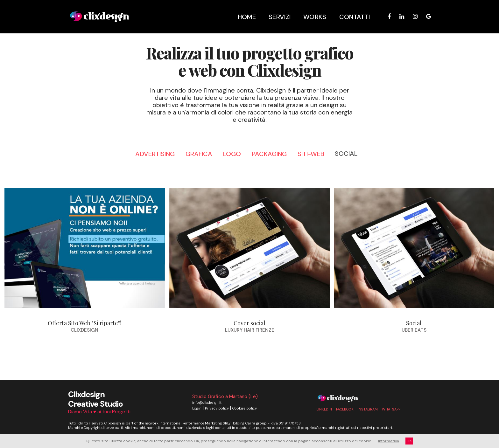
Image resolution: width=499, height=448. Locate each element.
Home (243, 10)
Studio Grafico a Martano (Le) (225, 396)
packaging (269, 154)
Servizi (275, 10)
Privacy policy (217, 408)
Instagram (368, 409)
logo (232, 154)
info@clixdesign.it (207, 403)
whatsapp (391, 409)
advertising (155, 154)
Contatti (350, 10)
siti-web (311, 154)
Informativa (389, 441)
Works (311, 10)
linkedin (324, 409)
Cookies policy (245, 408)
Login (197, 408)
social (346, 154)
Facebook (345, 409)
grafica (199, 154)
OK (409, 441)
